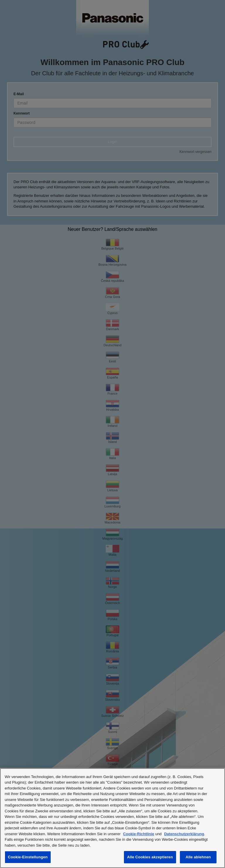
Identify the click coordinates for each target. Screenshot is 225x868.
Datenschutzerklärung (184, 834)
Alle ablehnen (198, 857)
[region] (112, 818)
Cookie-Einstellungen (28, 857)
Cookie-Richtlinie (139, 834)
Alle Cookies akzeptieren (150, 857)
